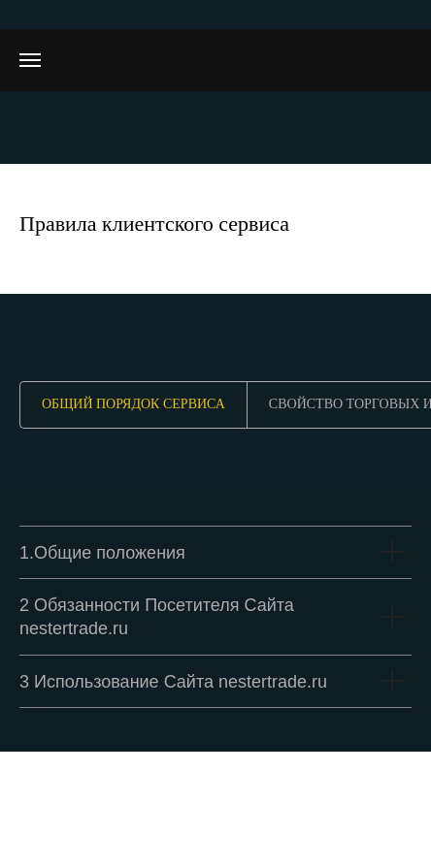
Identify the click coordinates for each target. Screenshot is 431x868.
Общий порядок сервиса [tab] (133, 404)
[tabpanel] (215, 617)
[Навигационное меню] (30, 60)
